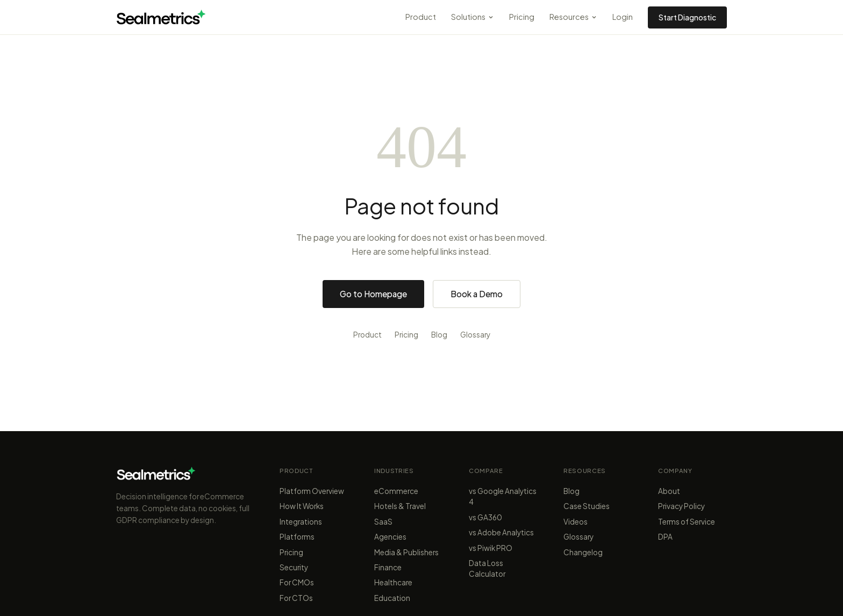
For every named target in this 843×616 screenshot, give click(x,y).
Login (623, 17)
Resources (573, 17)
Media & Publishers (406, 552)
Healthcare (393, 582)
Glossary (475, 335)
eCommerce (396, 491)
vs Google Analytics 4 (503, 496)
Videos (576, 522)
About (669, 491)
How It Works (302, 506)
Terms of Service (687, 522)
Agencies (390, 537)
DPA (665, 537)
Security (294, 567)
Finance (388, 567)
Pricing (522, 17)
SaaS (383, 522)
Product (421, 17)
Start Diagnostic (687, 17)
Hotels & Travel (400, 506)
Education (392, 598)
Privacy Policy (681, 506)
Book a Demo (477, 294)
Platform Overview (312, 491)
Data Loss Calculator (487, 568)
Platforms (297, 537)
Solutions (473, 17)
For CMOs (297, 582)
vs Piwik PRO (491, 548)
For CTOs (296, 598)
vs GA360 (485, 517)
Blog (439, 335)
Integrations (301, 522)
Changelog (583, 552)
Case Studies (587, 506)
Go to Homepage (373, 294)
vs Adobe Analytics (501, 532)
